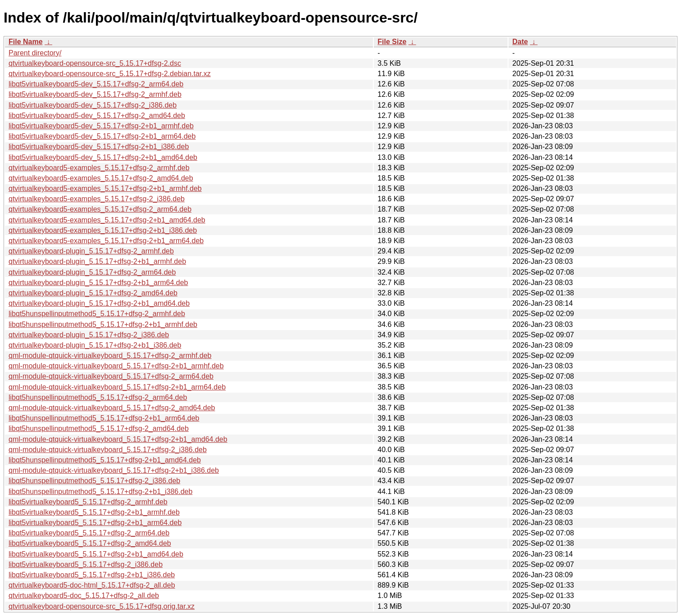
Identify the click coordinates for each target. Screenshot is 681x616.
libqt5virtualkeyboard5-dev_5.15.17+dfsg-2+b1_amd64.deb (103, 157)
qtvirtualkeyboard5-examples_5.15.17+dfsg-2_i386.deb (97, 199)
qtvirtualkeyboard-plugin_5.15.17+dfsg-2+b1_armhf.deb (97, 261)
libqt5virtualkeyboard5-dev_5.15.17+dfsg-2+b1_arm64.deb (102, 136)
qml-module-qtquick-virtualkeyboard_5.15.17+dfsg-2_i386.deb (108, 450)
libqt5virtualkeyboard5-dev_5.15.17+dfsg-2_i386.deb (93, 105)
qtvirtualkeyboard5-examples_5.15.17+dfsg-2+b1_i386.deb (103, 230)
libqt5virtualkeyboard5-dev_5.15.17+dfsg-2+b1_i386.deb (99, 147)
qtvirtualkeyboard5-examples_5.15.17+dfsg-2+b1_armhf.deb (105, 188)
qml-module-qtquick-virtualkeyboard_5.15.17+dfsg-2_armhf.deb (110, 356)
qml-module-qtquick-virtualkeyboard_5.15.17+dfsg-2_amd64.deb (112, 408)
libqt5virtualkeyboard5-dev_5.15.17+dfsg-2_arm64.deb (96, 84)
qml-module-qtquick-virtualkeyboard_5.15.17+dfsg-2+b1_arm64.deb (117, 387)
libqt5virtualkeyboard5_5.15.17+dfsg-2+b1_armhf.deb (94, 512)
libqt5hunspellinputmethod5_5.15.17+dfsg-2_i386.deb (94, 481)
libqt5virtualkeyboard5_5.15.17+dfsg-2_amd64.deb (90, 543)
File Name (26, 42)
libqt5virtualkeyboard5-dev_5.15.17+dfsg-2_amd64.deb (97, 115)
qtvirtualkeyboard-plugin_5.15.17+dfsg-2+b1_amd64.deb (99, 303)
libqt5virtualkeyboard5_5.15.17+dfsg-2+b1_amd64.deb (96, 554)
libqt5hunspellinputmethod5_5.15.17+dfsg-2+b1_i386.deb (100, 491)
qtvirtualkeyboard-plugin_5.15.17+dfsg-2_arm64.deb (92, 272)
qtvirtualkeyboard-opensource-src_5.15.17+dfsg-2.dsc (95, 63)
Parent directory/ (35, 53)
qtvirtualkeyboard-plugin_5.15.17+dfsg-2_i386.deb (89, 335)
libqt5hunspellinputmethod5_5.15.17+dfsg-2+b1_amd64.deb (105, 460)
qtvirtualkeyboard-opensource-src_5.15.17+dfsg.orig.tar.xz (102, 606)
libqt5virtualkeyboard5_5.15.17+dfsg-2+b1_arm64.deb (95, 523)
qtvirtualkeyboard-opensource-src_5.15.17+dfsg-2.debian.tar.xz (110, 74)
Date (520, 42)
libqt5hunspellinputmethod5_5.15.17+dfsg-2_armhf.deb (97, 314)
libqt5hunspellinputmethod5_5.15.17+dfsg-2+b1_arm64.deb (104, 418)
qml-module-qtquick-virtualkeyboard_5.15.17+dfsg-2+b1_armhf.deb (116, 366)
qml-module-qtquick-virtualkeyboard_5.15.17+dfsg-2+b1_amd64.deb (118, 439)
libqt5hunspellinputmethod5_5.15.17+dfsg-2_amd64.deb (99, 428)
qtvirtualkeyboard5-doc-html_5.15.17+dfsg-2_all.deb (92, 585)
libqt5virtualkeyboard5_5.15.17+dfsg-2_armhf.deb (88, 502)
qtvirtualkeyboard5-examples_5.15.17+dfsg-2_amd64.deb (101, 178)
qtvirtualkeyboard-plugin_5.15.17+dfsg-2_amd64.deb (93, 293)
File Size (392, 42)
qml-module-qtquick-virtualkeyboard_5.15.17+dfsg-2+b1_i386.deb (114, 470)
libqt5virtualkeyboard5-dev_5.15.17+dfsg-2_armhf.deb (95, 94)
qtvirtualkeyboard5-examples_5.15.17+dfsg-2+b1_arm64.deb (106, 241)
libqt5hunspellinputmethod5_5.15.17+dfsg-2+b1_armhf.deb (103, 324)
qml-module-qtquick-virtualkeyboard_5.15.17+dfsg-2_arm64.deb (111, 376)
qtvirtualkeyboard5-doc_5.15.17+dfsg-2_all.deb (84, 596)
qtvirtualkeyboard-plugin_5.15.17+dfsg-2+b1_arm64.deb (98, 283)
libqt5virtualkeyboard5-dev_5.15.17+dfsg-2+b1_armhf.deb (101, 126)
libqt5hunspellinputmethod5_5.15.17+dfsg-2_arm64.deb (98, 397)
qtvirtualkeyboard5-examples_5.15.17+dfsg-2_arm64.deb (100, 209)
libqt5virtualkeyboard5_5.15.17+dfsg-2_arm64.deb (89, 533)
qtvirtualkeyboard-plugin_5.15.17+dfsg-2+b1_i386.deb (95, 345)
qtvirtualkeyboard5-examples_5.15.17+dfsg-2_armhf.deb (99, 168)
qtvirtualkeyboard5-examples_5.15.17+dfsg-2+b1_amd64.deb (107, 220)
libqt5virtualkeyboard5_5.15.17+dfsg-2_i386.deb (86, 564)
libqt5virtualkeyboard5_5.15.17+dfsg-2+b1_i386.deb (92, 575)
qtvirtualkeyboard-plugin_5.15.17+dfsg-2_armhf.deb (91, 251)
